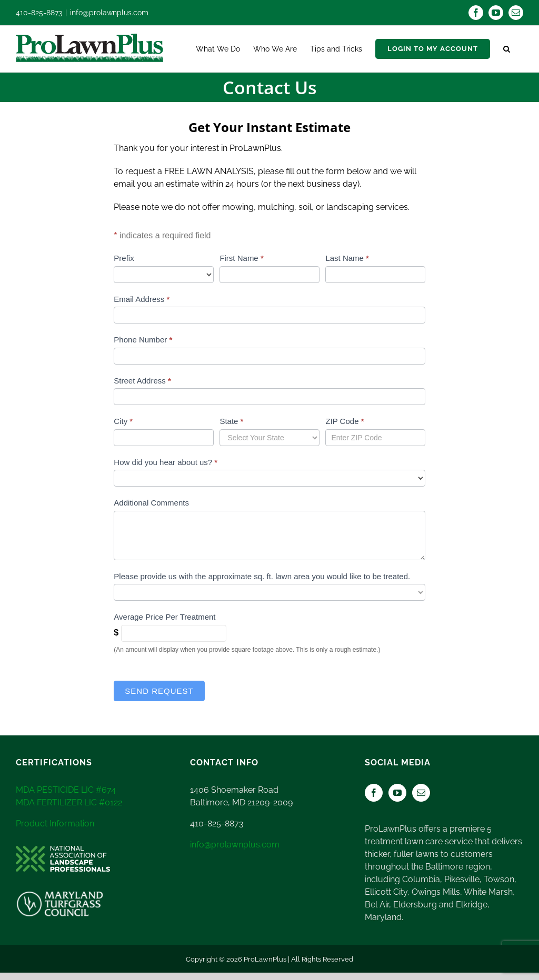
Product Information (55, 824)
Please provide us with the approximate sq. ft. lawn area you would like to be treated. (262, 576)
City (123, 421)
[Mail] (421, 793)
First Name (241, 258)
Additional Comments (151, 503)
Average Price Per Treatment (164, 617)
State (231, 421)
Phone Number (143, 340)
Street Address (142, 381)
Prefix (124, 258)
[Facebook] (374, 793)
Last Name (347, 258)
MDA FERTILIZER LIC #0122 (69, 802)
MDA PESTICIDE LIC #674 (66, 790)
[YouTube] (397, 793)
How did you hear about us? (166, 462)
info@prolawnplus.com (109, 13)
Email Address (142, 299)
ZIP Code (345, 421)
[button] (507, 49)
